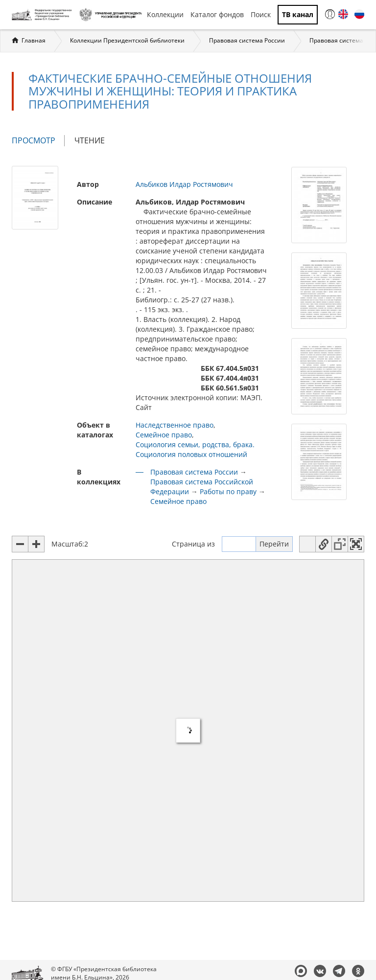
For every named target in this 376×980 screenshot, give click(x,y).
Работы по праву (228, 491)
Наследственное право (175, 425)
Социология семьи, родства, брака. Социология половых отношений (195, 449)
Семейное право (164, 435)
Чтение (90, 140)
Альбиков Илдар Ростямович (184, 184)
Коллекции (165, 14)
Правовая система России (247, 40)
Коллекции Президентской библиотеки (127, 40)
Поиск (261, 14)
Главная (34, 40)
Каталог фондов (217, 14)
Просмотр (38, 141)
